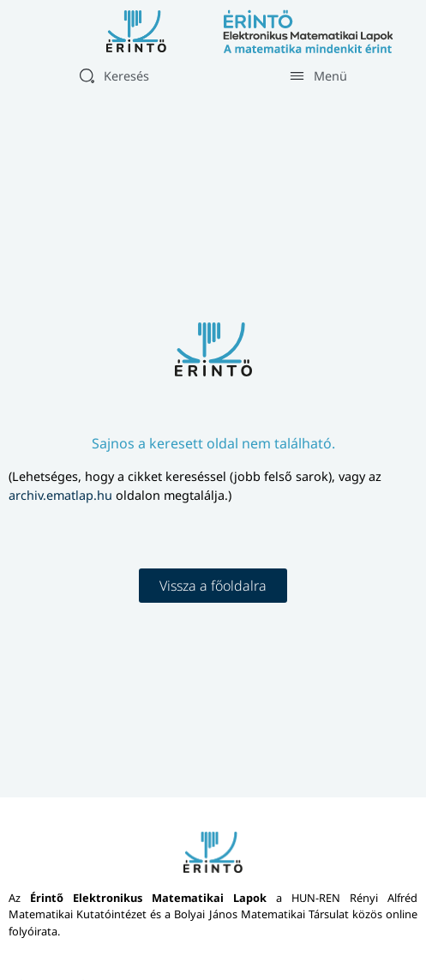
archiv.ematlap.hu (62, 495)
